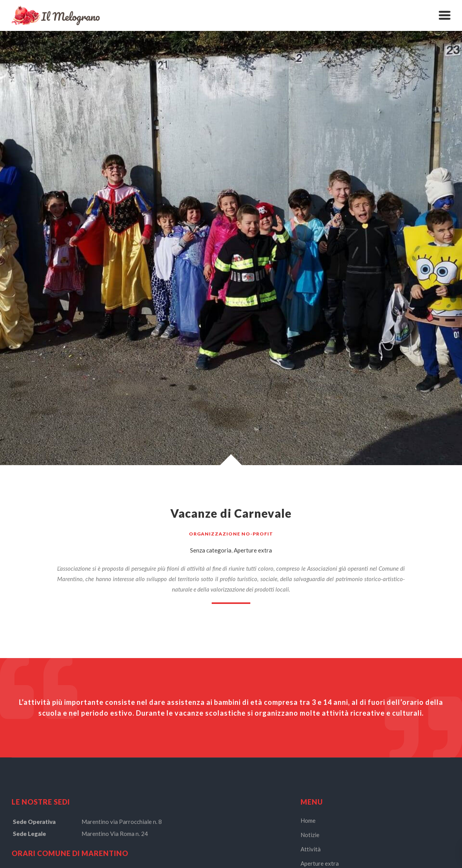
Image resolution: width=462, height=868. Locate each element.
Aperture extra (253, 550)
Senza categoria (211, 550)
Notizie (310, 835)
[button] (445, 15)
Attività (311, 849)
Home (308, 820)
